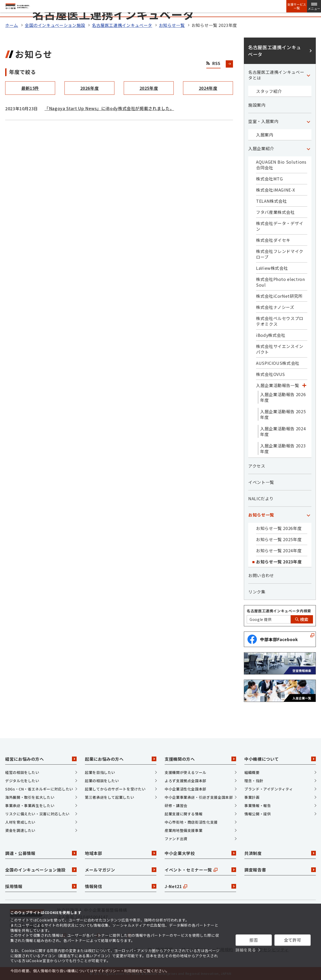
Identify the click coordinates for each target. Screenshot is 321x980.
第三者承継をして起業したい (110, 797)
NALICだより (261, 498)
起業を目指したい (100, 772)
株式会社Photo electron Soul (280, 282)
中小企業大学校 (200, 853)
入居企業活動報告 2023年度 (283, 448)
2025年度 (149, 88)
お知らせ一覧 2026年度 (279, 528)
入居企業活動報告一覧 (278, 385)
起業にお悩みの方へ (121, 759)
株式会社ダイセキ (273, 240)
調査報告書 (280, 870)
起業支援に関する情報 (184, 814)
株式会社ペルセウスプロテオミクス (280, 321)
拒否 (254, 940)
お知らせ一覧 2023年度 (279, 562)
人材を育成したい (20, 822)
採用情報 (41, 886)
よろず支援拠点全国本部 (185, 781)
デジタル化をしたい (22, 781)
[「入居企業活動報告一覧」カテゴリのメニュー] (304, 385)
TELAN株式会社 (272, 201)
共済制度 (280, 853)
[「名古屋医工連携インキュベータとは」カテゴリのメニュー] (308, 75)
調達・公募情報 (41, 853)
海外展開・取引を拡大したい (30, 797)
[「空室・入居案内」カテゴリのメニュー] (308, 121)
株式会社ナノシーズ (275, 307)
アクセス (257, 466)
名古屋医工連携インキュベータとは (276, 75)
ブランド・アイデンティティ (269, 789)
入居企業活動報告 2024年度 (283, 431)
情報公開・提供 (258, 814)
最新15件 (30, 88)
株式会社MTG (269, 179)
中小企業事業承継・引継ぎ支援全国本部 (199, 797)
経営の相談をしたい (22, 772)
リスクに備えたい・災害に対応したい (37, 814)
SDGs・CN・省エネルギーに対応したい (39, 789)
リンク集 (257, 592)
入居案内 (265, 135)
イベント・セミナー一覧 (200, 870)
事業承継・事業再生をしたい (30, 805)
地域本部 (121, 853)
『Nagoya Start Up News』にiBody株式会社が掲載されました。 (109, 108)
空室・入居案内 (263, 121)
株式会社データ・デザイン (280, 226)
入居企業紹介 (261, 148)
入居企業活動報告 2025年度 (283, 414)
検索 (302, 619)
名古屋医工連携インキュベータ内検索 (279, 611)
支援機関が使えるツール (185, 772)
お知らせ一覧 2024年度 (279, 550)
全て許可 (293, 940)
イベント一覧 (261, 482)
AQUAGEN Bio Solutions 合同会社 (281, 165)
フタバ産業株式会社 (275, 212)
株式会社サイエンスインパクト (280, 349)
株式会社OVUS (271, 374)
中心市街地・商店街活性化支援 (191, 822)
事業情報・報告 (258, 805)
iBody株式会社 (271, 335)
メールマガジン (121, 870)
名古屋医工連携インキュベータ (122, 25)
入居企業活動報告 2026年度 (283, 397)
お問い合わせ (261, 575)
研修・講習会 (176, 805)
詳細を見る (246, 950)
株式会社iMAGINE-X (275, 190)
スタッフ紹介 (269, 91)
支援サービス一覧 (297, 6)
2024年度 (208, 88)
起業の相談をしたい (102, 781)
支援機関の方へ (200, 759)
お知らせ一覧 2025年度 (279, 539)
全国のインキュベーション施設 (55, 25)
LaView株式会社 (272, 268)
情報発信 (121, 886)
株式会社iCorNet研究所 (279, 296)
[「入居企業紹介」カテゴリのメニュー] (308, 148)
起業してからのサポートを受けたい (115, 789)
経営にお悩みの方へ (41, 759)
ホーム (12, 25)
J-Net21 (200, 886)
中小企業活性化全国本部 (185, 789)
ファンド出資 (176, 839)
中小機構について (280, 759)
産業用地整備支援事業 (184, 830)
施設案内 (257, 105)
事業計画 (252, 797)
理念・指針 (254, 781)
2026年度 (90, 88)
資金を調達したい (20, 830)
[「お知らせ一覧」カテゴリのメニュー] (308, 515)
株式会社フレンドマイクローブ (280, 254)
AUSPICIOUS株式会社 (278, 363)
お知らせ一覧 (172, 25)
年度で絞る (22, 72)
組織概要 (252, 772)
